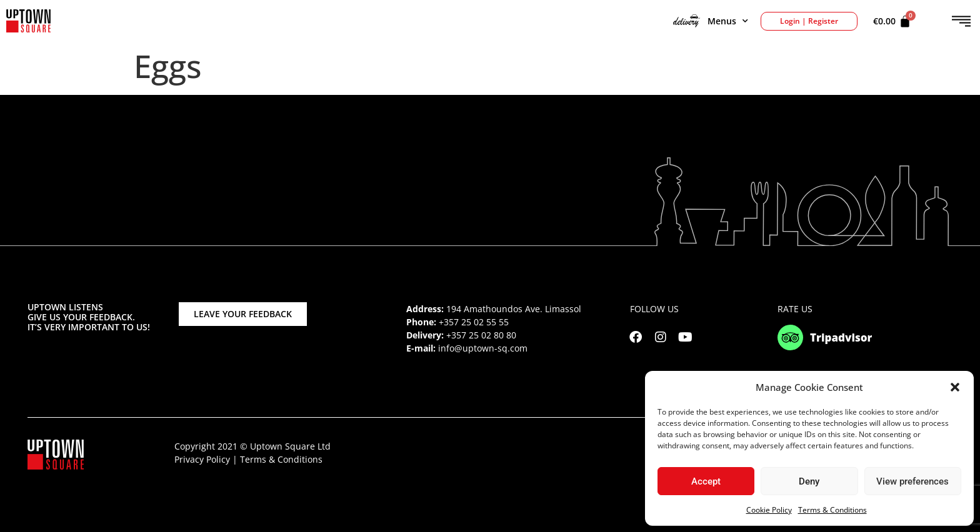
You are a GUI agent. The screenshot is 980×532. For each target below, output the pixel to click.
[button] (955, 387)
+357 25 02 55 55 (474, 322)
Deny (809, 481)
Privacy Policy (202, 459)
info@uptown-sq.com (483, 348)
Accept (706, 481)
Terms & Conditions (832, 510)
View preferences (912, 481)
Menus (711, 21)
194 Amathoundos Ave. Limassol (514, 309)
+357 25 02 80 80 (481, 335)
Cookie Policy (769, 510)
